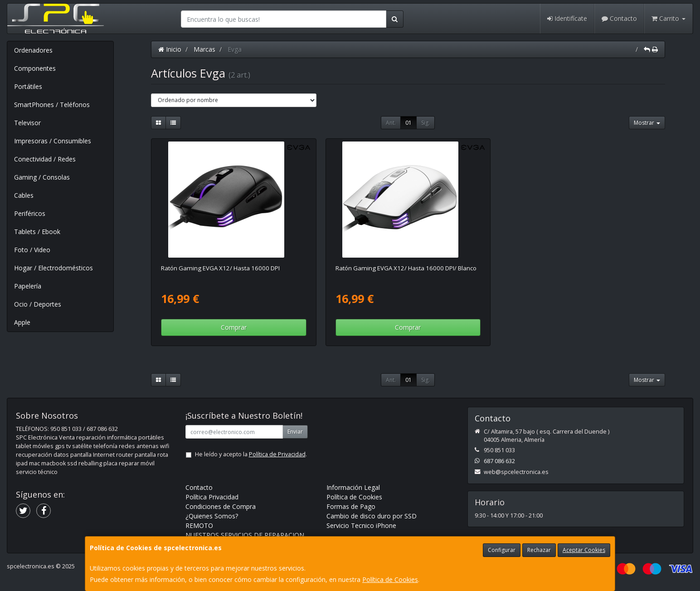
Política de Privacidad (277, 454)
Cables (24, 195)
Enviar (295, 432)
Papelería (28, 286)
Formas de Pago (351, 506)
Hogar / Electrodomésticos (53, 268)
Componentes (35, 68)
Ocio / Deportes (38, 304)
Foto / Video (32, 250)
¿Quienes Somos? (212, 516)
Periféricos (30, 213)
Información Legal (353, 487)
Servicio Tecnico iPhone (361, 525)
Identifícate (567, 18)
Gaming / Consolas (42, 177)
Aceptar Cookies (584, 550)
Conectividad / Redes (45, 159)
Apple (22, 322)
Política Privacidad (212, 497)
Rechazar (539, 550)
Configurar (502, 550)
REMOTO (199, 525)
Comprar (234, 327)
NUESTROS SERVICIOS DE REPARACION (245, 535)
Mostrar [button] (647, 123)
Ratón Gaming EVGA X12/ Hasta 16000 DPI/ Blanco (406, 268)
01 (408, 123)
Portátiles (28, 86)
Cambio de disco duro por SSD (372, 516)
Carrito (668, 18)
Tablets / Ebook (37, 232)
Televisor (27, 123)
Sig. (425, 123)
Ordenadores (33, 50)
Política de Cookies (390, 579)
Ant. (391, 123)
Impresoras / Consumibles (53, 141)
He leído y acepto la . (251, 454)
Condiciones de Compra (221, 506)
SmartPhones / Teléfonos (52, 105)
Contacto (619, 18)
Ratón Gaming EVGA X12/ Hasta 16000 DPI (220, 268)
